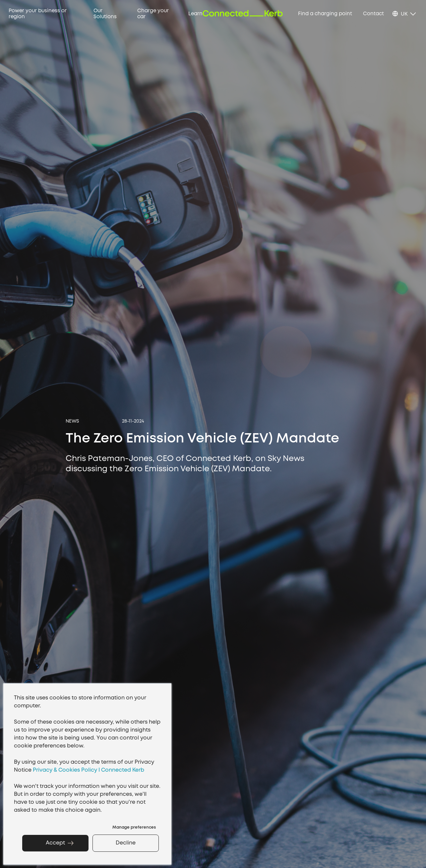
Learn (195, 14)
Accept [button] (55, 843)
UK (404, 14)
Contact (373, 14)
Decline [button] (126, 843)
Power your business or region (38, 14)
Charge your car (153, 14)
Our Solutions (105, 14)
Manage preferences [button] (134, 827)
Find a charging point (325, 14)
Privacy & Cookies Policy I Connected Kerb (89, 770)
